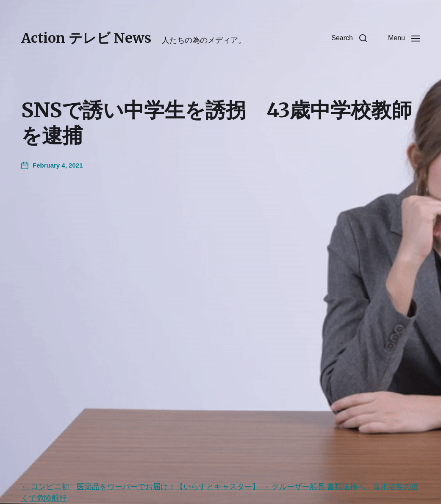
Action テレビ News (86, 38)
